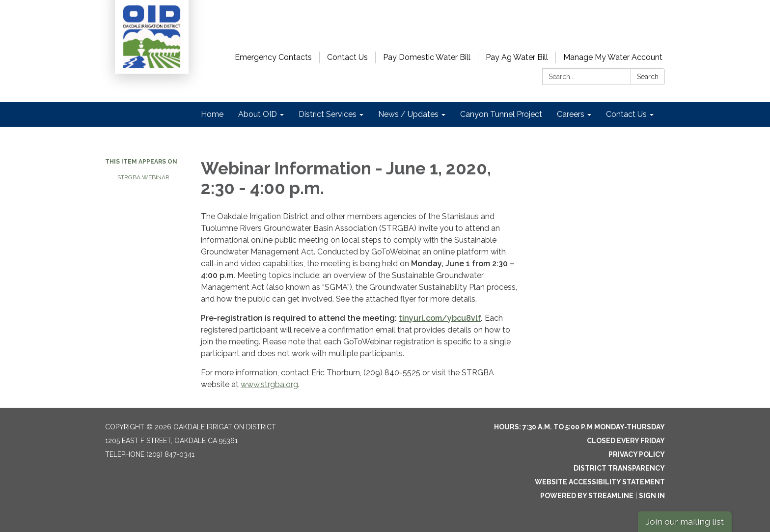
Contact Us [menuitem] (626, 114)
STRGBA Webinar (143, 177)
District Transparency (619, 468)
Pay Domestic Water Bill (427, 57)
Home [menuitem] (212, 114)
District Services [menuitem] (328, 114)
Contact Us (347, 57)
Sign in (652, 496)
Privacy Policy (637, 454)
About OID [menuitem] (258, 114)
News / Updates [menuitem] (408, 114)
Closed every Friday (626, 441)
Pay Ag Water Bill (517, 57)
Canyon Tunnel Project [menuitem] (501, 114)
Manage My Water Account (613, 57)
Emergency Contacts (273, 57)
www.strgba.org (269, 384)
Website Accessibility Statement (600, 482)
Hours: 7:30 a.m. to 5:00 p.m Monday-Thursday (579, 427)
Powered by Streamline (587, 496)
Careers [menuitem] (571, 114)
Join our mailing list (685, 521)
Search (648, 77)
